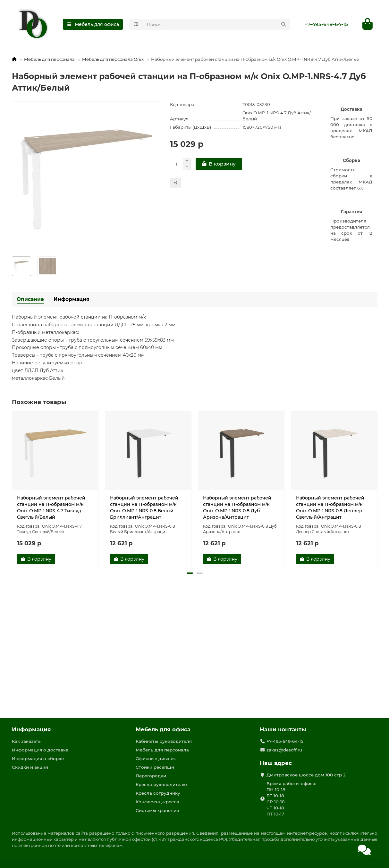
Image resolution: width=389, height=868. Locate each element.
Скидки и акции (30, 767)
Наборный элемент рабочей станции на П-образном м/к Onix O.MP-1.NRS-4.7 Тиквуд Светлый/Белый (51, 508)
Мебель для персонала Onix (113, 60)
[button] (190, 573)
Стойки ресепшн (155, 767)
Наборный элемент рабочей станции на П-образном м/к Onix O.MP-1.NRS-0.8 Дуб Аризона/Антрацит (237, 508)
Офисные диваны (156, 758)
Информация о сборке (38, 758)
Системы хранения (157, 810)
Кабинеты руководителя (164, 741)
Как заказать (26, 741)
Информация (72, 300)
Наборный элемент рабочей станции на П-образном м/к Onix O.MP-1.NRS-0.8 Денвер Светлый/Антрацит (330, 508)
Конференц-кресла (157, 802)
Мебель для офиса (163, 729)
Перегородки (151, 776)
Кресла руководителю (161, 784)
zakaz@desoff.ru (284, 750)
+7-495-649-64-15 (326, 24)
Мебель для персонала (49, 60)
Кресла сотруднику (158, 793)
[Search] (217, 24)
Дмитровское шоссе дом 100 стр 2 (306, 775)
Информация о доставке (40, 750)
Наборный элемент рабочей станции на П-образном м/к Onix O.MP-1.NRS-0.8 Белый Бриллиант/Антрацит (144, 508)
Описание (30, 300)
